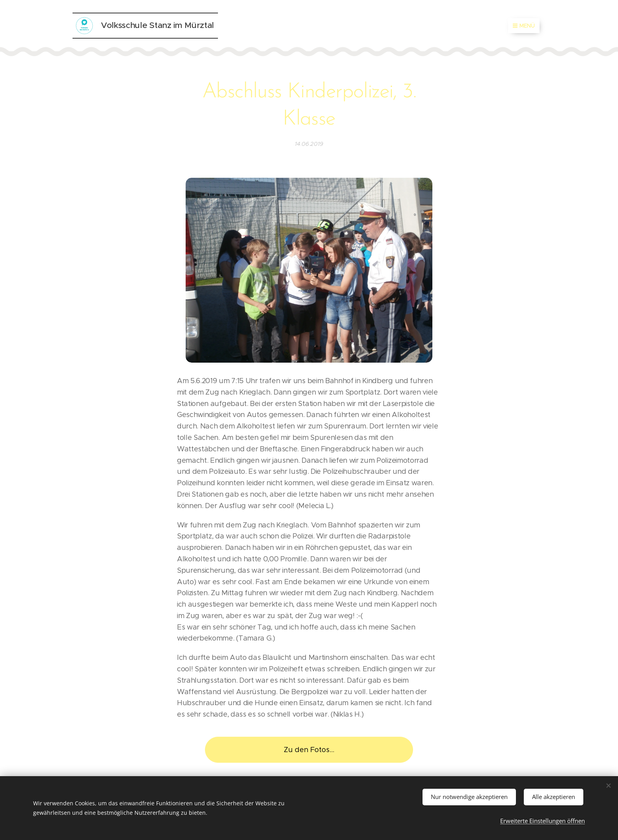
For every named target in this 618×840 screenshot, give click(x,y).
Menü (524, 26)
